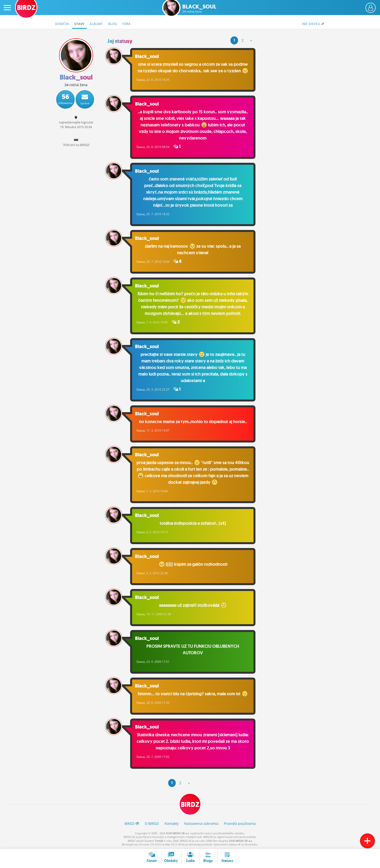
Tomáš (159, 841)
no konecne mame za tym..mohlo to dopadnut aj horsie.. (193, 422)
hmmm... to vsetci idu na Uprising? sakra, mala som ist (193, 694)
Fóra (127, 24)
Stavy (79, 24)
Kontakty (172, 823)
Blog (113, 24)
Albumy (96, 24)
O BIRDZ (152, 823)
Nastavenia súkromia (201, 823)
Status (141, 80)
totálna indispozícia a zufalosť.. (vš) (193, 523)
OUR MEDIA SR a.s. (178, 833)
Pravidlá (240, 823)
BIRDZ (190, 805)
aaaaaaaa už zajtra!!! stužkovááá (193, 605)
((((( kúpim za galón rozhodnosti (193, 564)
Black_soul (199, 9)
